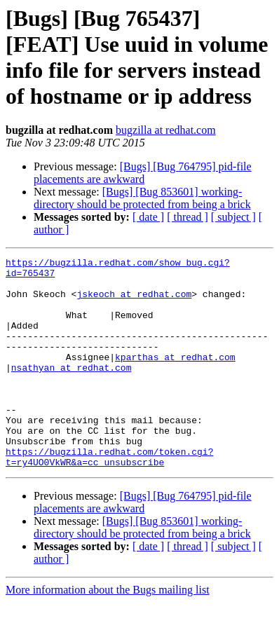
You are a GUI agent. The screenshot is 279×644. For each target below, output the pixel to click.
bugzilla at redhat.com (166, 130)
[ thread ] (188, 217)
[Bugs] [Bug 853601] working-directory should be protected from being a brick (142, 198)
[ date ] (148, 217)
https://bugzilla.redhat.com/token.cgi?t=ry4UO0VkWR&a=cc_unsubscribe (109, 498)
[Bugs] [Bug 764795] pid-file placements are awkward (143, 173)
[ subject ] (233, 217)
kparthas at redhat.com (175, 378)
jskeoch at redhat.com (134, 302)
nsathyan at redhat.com (72, 390)
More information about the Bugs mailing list (108, 632)
